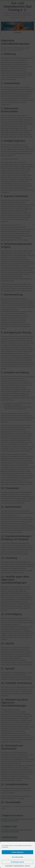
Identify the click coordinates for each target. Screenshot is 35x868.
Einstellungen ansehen (17, 862)
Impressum (27, 866)
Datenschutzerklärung (19, 866)
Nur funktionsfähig (17, 857)
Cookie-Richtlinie (9, 866)
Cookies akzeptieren (17, 852)
